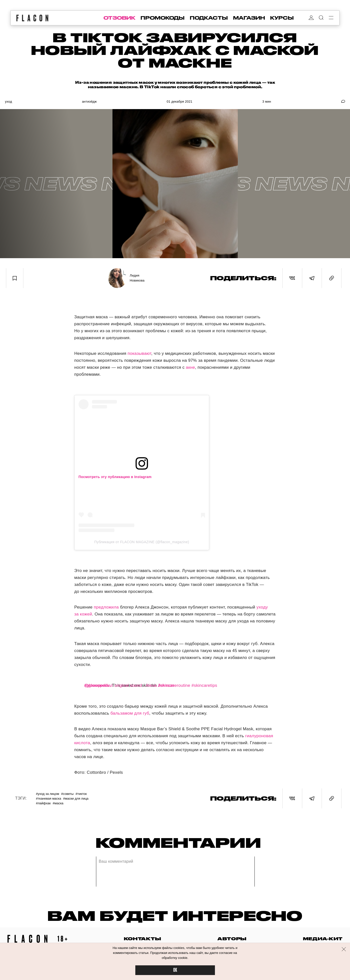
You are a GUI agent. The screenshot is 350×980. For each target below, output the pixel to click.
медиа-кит (323, 939)
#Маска (58, 803)
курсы (282, 18)
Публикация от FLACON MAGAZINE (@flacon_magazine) (142, 542)
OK (175, 970)
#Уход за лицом (47, 794)
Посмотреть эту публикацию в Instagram (115, 477)
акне (190, 367)
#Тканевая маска (48, 798)
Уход (8, 102)
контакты (143, 939)
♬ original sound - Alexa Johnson (142, 685)
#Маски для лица (76, 798)
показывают (139, 353)
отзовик (119, 18)
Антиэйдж (89, 102)
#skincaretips (204, 685)
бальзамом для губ (130, 713)
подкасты (209, 18)
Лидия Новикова (137, 278)
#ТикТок (81, 794)
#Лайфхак (43, 803)
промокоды (163, 18)
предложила (106, 607)
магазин (249, 18)
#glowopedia (97, 685)
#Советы (67, 794)
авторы (232, 939)
